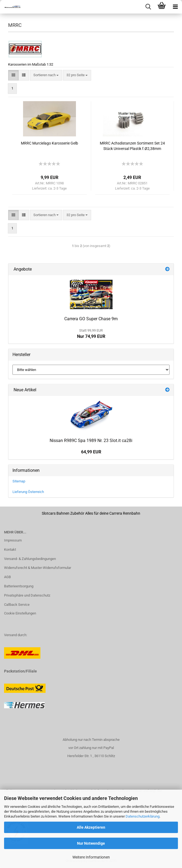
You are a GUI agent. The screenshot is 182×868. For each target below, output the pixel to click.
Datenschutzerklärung (143, 816)
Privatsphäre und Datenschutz (27, 595)
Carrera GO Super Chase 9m (91, 319)
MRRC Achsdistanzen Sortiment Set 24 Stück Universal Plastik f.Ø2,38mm (132, 146)
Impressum (13, 540)
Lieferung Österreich (28, 492)
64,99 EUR (91, 452)
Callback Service (17, 605)
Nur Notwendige (91, 843)
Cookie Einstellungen (20, 613)
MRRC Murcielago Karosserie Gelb (50, 143)
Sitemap (19, 481)
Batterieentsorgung (19, 586)
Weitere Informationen (91, 857)
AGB (7, 577)
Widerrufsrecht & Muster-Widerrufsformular (38, 568)
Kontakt (10, 550)
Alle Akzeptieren (91, 827)
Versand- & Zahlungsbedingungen (30, 559)
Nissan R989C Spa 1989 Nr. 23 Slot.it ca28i (91, 441)
